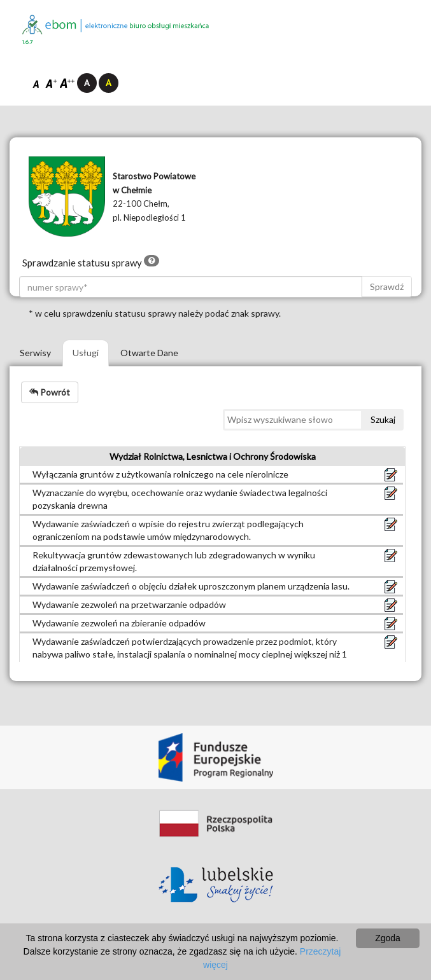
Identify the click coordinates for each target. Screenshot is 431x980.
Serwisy (35, 353)
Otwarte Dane (149, 353)
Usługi (86, 353)
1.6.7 (28, 42)
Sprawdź (387, 286)
